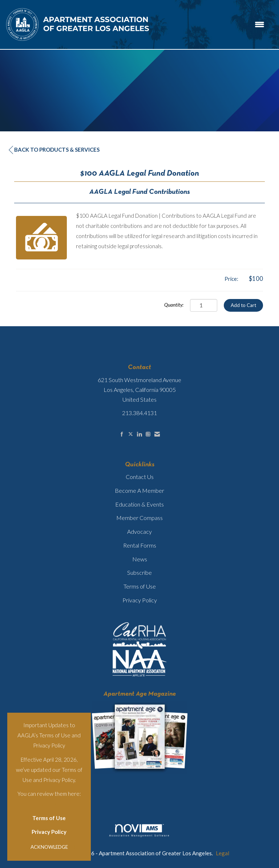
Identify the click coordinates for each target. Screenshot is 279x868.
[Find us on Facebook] (122, 434)
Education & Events (139, 504)
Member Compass (139, 518)
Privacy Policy (49, 832)
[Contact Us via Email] (157, 434)
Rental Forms (140, 545)
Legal (223, 853)
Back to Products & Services (54, 150)
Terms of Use (49, 818)
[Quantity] (204, 305)
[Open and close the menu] (211, 24)
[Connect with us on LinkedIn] (139, 434)
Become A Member (139, 490)
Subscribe (139, 572)
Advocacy (139, 531)
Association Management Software (139, 831)
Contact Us (140, 477)
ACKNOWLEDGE (49, 847)
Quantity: (174, 305)
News (140, 559)
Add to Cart (243, 305)
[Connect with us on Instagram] (148, 434)
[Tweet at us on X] (131, 434)
